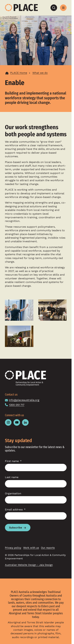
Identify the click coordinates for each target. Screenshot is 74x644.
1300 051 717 (17, 405)
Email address (14, 510)
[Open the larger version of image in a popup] (19, 310)
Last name (12, 477)
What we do (40, 73)
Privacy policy (13, 548)
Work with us (31, 548)
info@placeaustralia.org (24, 400)
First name (12, 461)
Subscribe (16, 528)
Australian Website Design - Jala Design (29, 565)
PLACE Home (19, 73)
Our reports (48, 548)
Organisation (13, 493)
